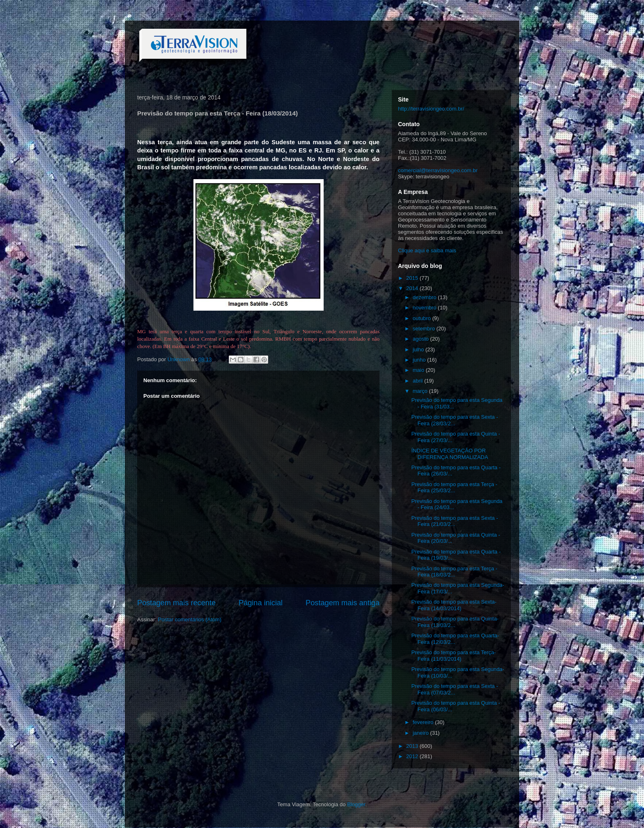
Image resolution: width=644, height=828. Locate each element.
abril (419, 381)
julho (419, 349)
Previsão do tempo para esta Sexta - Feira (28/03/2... (454, 420)
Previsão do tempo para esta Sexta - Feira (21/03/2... (454, 521)
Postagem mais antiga (343, 603)
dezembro (425, 297)
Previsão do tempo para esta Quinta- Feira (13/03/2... (455, 622)
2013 (413, 746)
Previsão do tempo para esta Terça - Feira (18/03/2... (454, 572)
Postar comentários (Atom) (190, 619)
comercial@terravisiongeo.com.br (438, 170)
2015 (413, 278)
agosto (422, 339)
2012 (413, 756)
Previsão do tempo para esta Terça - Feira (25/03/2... (454, 488)
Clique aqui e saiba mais (427, 250)
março (421, 391)
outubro (423, 318)
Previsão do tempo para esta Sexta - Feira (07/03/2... (454, 689)
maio (419, 370)
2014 (413, 288)
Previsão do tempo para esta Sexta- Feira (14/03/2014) (454, 605)
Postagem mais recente (176, 603)
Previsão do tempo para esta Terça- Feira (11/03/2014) (453, 656)
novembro (425, 308)
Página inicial (261, 603)
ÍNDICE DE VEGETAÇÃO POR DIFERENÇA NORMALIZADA (450, 454)
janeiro (422, 733)
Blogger (356, 804)
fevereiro (424, 722)
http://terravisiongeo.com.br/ (431, 109)
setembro (425, 329)
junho (420, 360)
